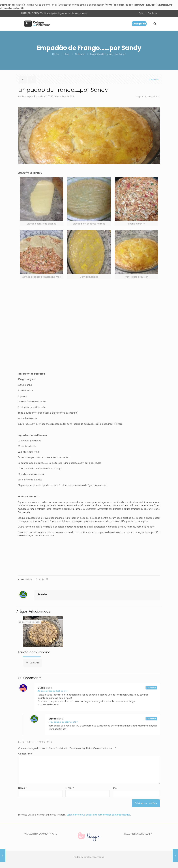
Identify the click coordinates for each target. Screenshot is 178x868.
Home (56, 54)
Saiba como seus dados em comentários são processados (98, 815)
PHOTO (54, 834)
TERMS (135, 834)
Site (115, 788)
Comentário (26, 754)
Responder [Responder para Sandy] (151, 719)
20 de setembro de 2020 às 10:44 (53, 691)
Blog (67, 54)
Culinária (80, 54)
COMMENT (44, 834)
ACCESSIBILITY (31, 834)
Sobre (142, 13)
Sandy (40, 96)
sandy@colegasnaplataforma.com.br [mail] (67, 13)
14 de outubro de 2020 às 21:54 (63, 722)
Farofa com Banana (34, 652)
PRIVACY (127, 834)
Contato (152, 13)
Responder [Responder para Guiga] (151, 688)
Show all (154, 80)
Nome (22, 788)
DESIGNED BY (145, 834)
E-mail (70, 788)
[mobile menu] (144, 24)
